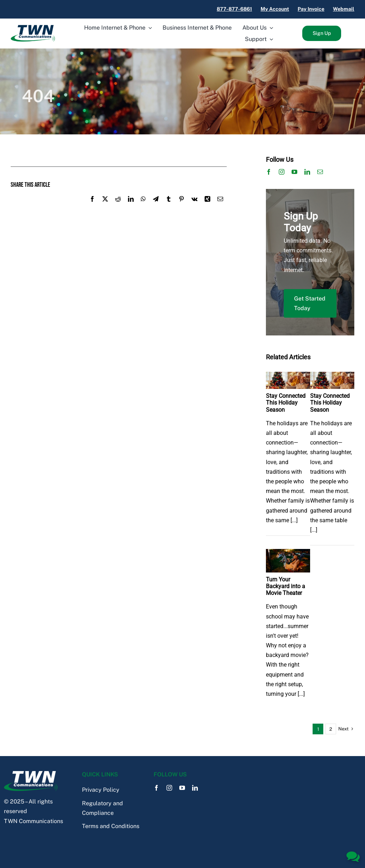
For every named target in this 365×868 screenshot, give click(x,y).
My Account (275, 9)
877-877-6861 (234, 9)
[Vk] (194, 207)
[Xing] (207, 207)
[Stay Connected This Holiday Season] (288, 377)
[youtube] (294, 172)
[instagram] (282, 172)
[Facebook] (92, 207)
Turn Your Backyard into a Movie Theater (286, 586)
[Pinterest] (181, 207)
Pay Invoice (311, 9)
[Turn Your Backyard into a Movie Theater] (288, 554)
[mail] (320, 172)
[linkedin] (307, 172)
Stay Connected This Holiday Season (286, 403)
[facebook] (269, 172)
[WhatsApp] (143, 207)
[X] (105, 207)
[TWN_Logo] (33, 28)
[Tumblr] (169, 207)
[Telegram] (156, 207)
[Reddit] (118, 207)
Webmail (344, 9)
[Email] (220, 207)
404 (38, 97)
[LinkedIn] (131, 207)
